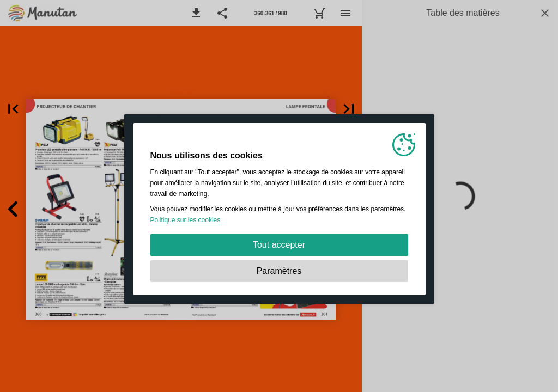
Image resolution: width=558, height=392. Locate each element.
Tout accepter (279, 245)
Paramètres (279, 271)
